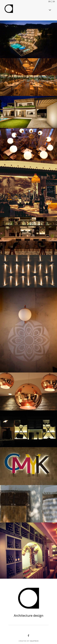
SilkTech (34, 641)
